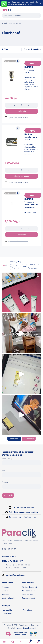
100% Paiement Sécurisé (23, 507)
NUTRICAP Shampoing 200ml (29, 70)
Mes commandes (29, 591)
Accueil (4, 23)
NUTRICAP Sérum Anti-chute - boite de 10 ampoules (31, 203)
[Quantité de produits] (21, 105)
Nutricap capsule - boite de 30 (31, 137)
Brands (11, 23)
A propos (5, 587)
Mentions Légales (9, 598)
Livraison (5, 591)
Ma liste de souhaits (30, 587)
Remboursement (28, 598)
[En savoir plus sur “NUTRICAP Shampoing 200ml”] (21, 111)
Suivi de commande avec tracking (23, 512)
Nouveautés (7, 610)
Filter (6, 49)
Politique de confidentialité (26, 628)
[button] (21, 176)
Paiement (5, 594)
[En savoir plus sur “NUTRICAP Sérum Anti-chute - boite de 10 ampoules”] (21, 235)
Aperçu (33, 63)
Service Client (27, 594)
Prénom (5, 482)
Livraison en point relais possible (23, 517)
